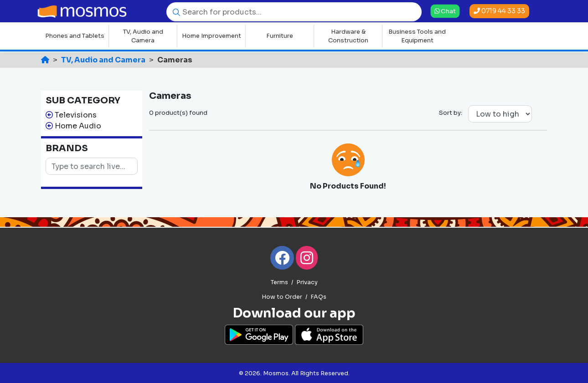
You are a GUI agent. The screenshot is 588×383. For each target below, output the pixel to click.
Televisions (76, 115)
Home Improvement (211, 36)
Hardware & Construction (348, 36)
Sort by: (451, 113)
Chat (445, 11)
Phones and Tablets (75, 36)
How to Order (282, 297)
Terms (279, 282)
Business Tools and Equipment (417, 36)
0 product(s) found (178, 113)
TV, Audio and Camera (143, 36)
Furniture (280, 36)
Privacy (307, 282)
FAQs (318, 297)
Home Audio (78, 126)
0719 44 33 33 (499, 11)
